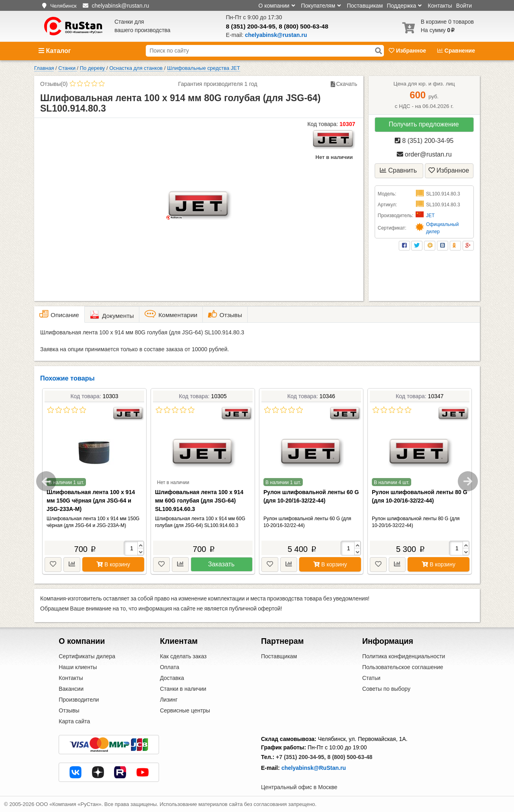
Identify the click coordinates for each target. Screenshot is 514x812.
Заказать (221, 564)
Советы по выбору (386, 689)
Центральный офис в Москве (299, 787)
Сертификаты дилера (87, 656)
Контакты (440, 6)
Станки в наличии (183, 689)
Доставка (172, 678)
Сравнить (398, 170)
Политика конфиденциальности (404, 656)
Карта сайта (74, 721)
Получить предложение (424, 124)
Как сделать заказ (183, 656)
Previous (46, 481)
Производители (79, 700)
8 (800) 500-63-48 (303, 26)
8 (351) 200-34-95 (251, 26)
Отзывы (69, 710)
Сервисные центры (185, 710)
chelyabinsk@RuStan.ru (314, 768)
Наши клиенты (78, 667)
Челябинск (63, 6)
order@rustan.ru (424, 154)
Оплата (169, 667)
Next (468, 481)
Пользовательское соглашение (403, 667)
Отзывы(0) (54, 84)
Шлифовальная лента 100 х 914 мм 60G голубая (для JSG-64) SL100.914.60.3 (199, 501)
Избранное (408, 51)
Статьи (371, 678)
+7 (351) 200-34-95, (301, 757)
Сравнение (456, 51)
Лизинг (169, 700)
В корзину (113, 564)
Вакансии (71, 689)
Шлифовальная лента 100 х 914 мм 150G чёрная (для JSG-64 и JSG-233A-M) (91, 501)
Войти (464, 6)
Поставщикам (365, 6)
